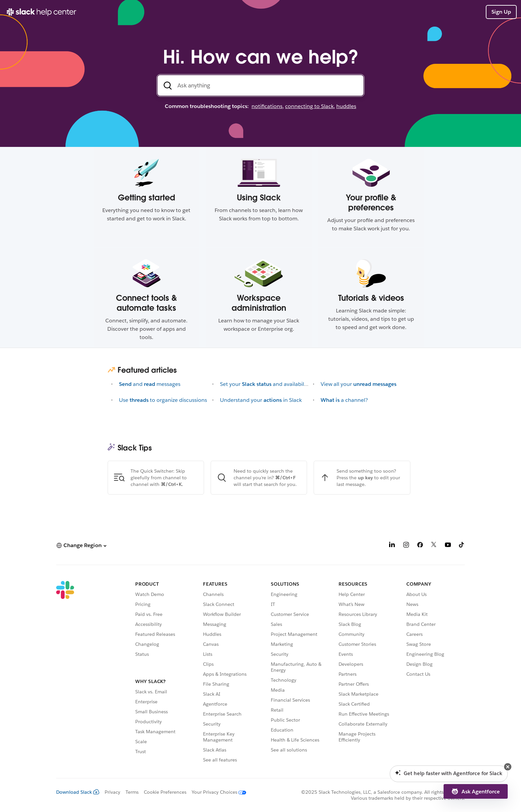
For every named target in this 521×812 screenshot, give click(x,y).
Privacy (112, 792)
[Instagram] (406, 546)
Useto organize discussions (163, 400)
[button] (81, 545)
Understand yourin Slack (261, 400)
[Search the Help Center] (260, 85)
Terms (132, 792)
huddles (346, 106)
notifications (267, 106)
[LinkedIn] (392, 546)
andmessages (150, 384)
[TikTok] (462, 546)
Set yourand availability (265, 384)
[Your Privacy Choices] (216, 792)
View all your (359, 384)
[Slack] (65, 673)
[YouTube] (448, 546)
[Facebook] (420, 546)
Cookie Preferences (165, 792)
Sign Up (501, 12)
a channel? (344, 400)
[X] (434, 546)
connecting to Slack (309, 106)
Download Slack (78, 792)
